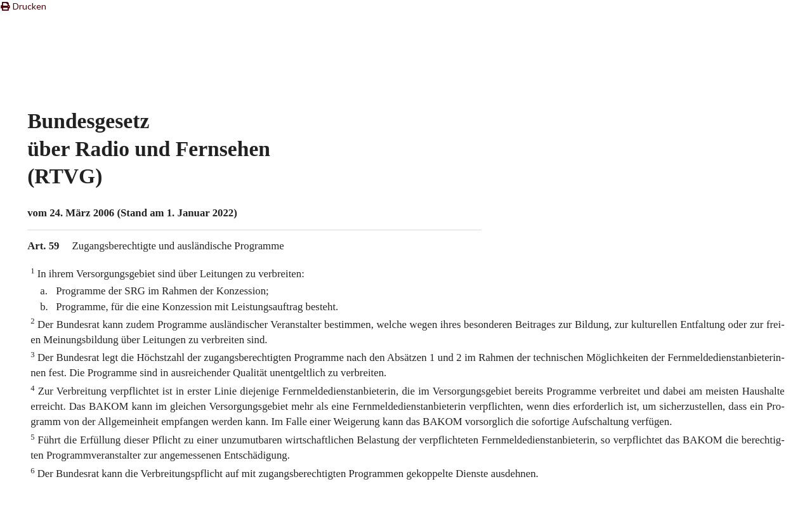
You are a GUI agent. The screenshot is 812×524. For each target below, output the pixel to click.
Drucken (23, 6)
